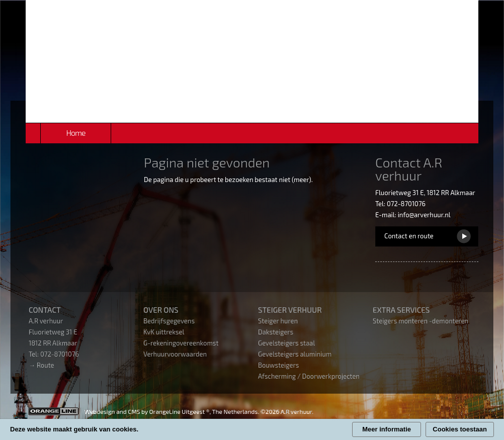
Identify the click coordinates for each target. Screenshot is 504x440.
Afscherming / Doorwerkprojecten (309, 376)
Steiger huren (278, 321)
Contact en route (409, 236)
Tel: (34, 354)
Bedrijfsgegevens (169, 321)
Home (75, 133)
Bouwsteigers (278, 365)
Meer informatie (387, 429)
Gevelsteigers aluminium (295, 354)
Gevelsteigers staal (286, 343)
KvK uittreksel (164, 332)
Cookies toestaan (460, 429)
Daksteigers (276, 332)
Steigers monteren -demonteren (421, 321)
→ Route (41, 365)
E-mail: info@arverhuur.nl (413, 215)
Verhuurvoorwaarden (175, 354)
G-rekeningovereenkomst (181, 343)
